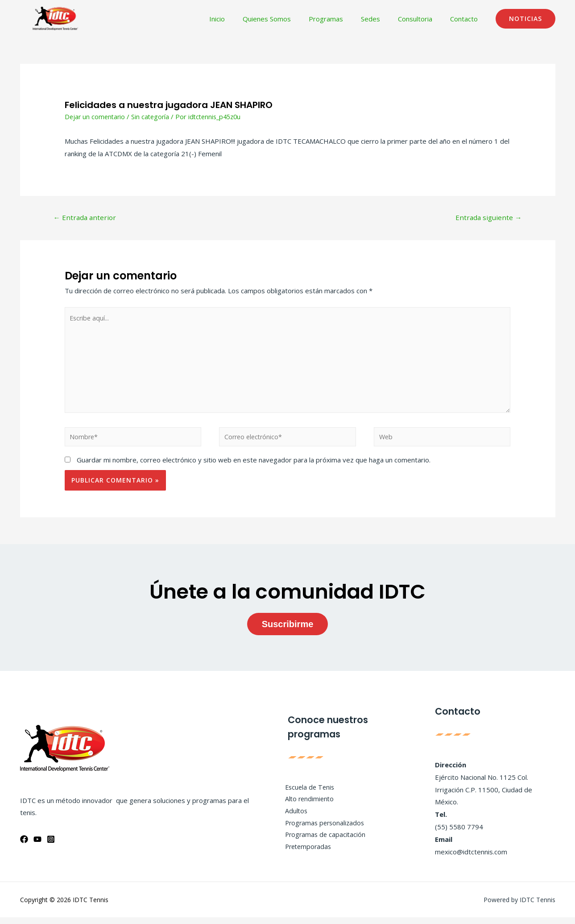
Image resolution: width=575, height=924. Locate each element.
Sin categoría (153, 117)
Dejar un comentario (96, 117)
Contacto (466, 19)
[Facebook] (24, 846)
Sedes (382, 19)
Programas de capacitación (323, 842)
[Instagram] (51, 846)
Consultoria (422, 19)
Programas (341, 19)
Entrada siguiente (487, 218)
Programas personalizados (323, 829)
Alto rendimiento (306, 805)
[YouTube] (37, 846)
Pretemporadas (306, 854)
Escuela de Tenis (307, 792)
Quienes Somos (287, 19)
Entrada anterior (86, 218)
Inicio (242, 19)
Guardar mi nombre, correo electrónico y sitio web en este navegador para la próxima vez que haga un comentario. (254, 466)
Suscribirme (288, 630)
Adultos (293, 817)
